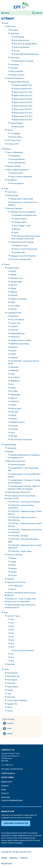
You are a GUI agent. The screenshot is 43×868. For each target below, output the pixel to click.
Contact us (24, 858)
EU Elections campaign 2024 (21, 259)
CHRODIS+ (14, 327)
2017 (12, 654)
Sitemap (4, 858)
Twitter (10, 728)
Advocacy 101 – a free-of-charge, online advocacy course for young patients (20, 600)
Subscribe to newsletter (16, 823)
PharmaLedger (16, 409)
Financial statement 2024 (23, 85)
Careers (10, 130)
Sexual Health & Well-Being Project (26, 54)
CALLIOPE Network (17, 320)
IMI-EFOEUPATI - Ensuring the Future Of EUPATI (23, 362)
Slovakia (13, 572)
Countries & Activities (15, 555)
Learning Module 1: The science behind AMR (23, 469)
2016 (12, 657)
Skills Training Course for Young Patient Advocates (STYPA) (20, 497)
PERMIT (13, 405)
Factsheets (11, 683)
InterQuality (14, 367)
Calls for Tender (16, 137)
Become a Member (14, 166)
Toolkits (10, 711)
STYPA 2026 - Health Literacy (21, 551)
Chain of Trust (15, 323)
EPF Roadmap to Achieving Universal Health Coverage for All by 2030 (26, 237)
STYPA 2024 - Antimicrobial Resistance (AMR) (23, 540)
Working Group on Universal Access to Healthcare (23, 204)
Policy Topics (12, 192)
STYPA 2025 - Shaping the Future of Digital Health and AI (24, 547)
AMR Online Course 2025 (16, 461)
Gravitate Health (16, 282)
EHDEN (13, 388)
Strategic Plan (12, 704)
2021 (12, 637)
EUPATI (13, 354)
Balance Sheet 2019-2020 (23, 99)
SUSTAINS (14, 429)
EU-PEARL (14, 391)
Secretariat (14, 30)
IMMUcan (14, 292)
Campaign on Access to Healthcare (23, 212)
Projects (7, 264)
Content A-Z (14, 858)
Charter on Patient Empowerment (25, 249)
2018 (12, 647)
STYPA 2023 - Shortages (19, 536)
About (6, 23)
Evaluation (11, 579)
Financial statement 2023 (23, 89)
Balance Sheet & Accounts (20, 82)
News (6, 613)
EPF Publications (17, 586)
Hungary (13, 562)
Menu (7, 13)
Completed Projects (14, 313)
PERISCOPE (15, 402)
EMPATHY (14, 347)
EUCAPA (13, 351)
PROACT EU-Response (19, 299)
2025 (12, 623)
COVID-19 (5, 793)
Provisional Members (18, 163)
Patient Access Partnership (24, 61)
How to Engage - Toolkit (22, 226)
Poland (13, 565)
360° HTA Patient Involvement (21, 440)
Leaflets (10, 690)
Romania (13, 569)
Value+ (13, 433)
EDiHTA (13, 271)
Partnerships (15, 58)
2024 (12, 626)
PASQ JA (14, 398)
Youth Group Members (22, 47)
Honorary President (17, 75)
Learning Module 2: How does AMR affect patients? (24, 475)
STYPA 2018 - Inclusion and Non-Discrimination (21, 507)
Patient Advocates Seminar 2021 (19, 492)
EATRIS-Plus (15, 337)
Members (7, 149)
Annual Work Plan (13, 676)
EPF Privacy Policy (14, 140)
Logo (9, 694)
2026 (12, 620)
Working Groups (13, 195)
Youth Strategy (19, 37)
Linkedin (10, 733)
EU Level (14, 575)
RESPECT (14, 419)
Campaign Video (19, 252)
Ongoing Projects (13, 268)
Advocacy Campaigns (15, 208)
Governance (15, 65)
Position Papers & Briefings (17, 700)
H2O (12, 384)
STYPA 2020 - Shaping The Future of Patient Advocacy (22, 519)
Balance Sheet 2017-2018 (23, 106)
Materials (17, 229)
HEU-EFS (14, 285)
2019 (12, 644)
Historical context (17, 173)
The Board (14, 68)
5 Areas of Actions (20, 219)
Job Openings (15, 134)
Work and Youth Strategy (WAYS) (25, 44)
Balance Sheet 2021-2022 (23, 92)
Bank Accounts (19, 127)
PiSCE (13, 374)
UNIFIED (13, 309)
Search (39, 13)
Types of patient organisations (21, 177)
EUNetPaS (14, 358)
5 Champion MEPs (20, 222)
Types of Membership (15, 152)
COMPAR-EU (15, 381)
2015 (12, 661)
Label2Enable (15, 395)
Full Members (15, 156)
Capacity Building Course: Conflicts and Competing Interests (20, 606)
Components (12, 448)
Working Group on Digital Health (22, 199)
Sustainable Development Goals (25, 215)
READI (13, 302)
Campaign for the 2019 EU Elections (23, 256)
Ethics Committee (17, 71)
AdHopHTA (14, 316)
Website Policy (7, 782)
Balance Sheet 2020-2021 (23, 96)
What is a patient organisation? (18, 170)
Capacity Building (10, 445)
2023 (12, 630)
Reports (13, 589)
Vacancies (5, 786)
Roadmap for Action (21, 246)
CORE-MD (14, 330)
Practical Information (18, 465)
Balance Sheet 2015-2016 (23, 113)
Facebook (10, 723)
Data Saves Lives (17, 278)
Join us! (17, 51)
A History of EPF (13, 144)
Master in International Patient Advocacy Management (20, 594)
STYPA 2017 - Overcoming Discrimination (25, 502)
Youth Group (15, 34)
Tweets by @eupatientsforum (12, 800)
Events (16, 233)
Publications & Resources (16, 582)
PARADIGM (14, 371)
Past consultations (17, 183)
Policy (6, 189)
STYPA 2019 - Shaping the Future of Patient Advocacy (25, 513)
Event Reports (12, 680)
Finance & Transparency (16, 78)
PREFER (13, 415)
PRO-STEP (14, 412)
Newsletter (11, 664)
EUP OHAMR (15, 306)
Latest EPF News (13, 616)
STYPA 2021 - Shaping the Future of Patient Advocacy (25, 525)
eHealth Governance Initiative (21, 340)
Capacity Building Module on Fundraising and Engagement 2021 (24, 456)
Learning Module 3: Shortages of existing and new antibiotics (24, 481)
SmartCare (14, 426)
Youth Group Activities (21, 40)
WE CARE (14, 436)
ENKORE (13, 275)
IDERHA (13, 289)
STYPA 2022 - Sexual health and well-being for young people (25, 531)
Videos (10, 707)
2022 (12, 633)
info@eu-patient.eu (8, 773)
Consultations (12, 180)
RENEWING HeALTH (18, 422)
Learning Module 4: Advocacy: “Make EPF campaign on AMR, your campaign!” (24, 488)
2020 (12, 640)
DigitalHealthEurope (17, 334)
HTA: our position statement (24, 651)
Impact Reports (13, 687)
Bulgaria (13, 558)
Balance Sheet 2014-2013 (23, 120)
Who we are (11, 27)
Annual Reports (13, 673)
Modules (10, 452)
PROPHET (14, 296)
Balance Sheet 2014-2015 (23, 116)
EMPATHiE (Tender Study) (20, 344)
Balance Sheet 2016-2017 (23, 109)
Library (6, 669)
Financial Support (17, 123)
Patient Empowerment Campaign (22, 242)
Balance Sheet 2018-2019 (23, 102)
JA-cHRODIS (15, 377)
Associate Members (18, 159)
